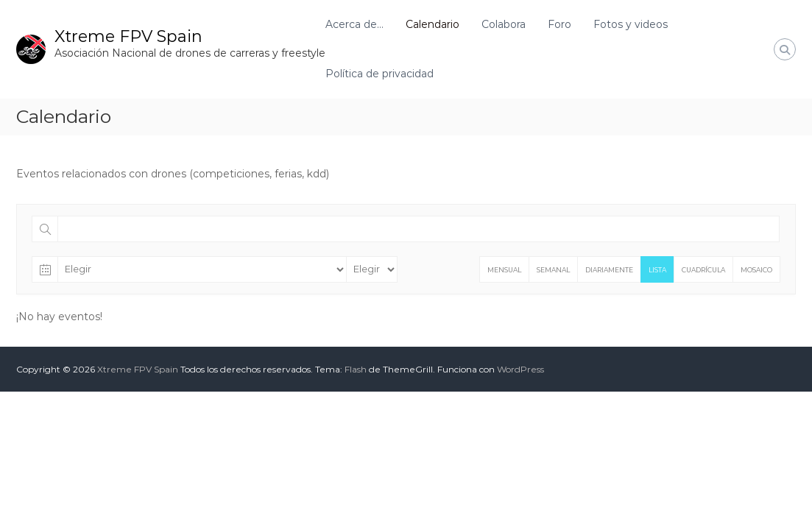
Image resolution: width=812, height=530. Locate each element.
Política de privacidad (379, 74)
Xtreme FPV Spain (128, 36)
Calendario (433, 24)
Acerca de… (354, 24)
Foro (559, 24)
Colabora (504, 24)
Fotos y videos (631, 24)
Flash (356, 369)
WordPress (520, 369)
